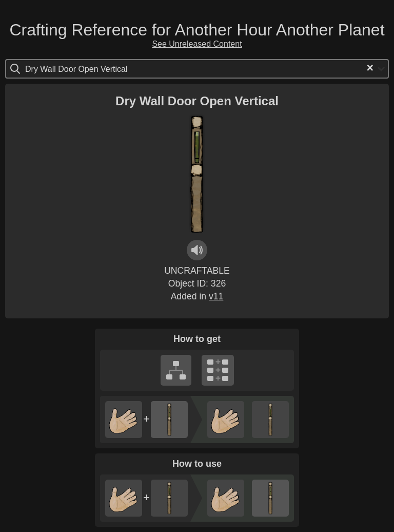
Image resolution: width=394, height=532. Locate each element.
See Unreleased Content (197, 44)
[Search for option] (68, 69)
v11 (216, 296)
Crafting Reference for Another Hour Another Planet (197, 30)
